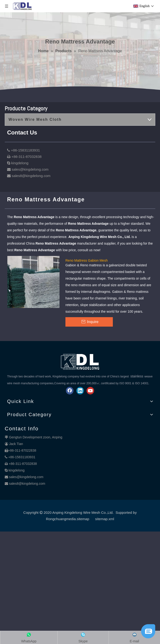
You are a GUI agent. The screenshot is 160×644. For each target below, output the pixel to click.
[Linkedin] (80, 391)
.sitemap (83, 519)
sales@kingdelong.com (26, 477)
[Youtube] (90, 391)
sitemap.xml (105, 519)
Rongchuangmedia (61, 519)
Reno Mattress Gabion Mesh (87, 260)
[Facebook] (70, 391)
